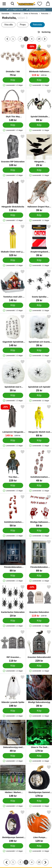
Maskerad (17, 14)
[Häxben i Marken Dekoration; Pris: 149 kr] (13, 781)
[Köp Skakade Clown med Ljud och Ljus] (13, 260)
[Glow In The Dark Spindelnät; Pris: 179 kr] (39, 736)
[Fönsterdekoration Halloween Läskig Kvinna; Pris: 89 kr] (13, 556)
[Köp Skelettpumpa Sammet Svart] (39, 801)
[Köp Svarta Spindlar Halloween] (39, 305)
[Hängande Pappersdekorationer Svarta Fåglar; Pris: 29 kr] (39, 150)
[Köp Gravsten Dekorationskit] (39, 666)
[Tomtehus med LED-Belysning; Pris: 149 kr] (13, 286)
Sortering (44, 32)
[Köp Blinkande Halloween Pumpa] (39, 80)
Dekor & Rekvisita (31, 14)
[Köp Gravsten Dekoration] (39, 621)
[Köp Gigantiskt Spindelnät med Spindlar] (13, 350)
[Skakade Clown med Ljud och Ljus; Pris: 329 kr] (13, 241)
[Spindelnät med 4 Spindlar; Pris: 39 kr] (13, 376)
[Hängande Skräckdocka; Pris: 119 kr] (13, 196)
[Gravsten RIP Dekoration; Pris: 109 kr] (13, 150)
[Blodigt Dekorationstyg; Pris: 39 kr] (39, 691)
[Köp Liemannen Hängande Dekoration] (13, 440)
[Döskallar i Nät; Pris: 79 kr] (13, 60)
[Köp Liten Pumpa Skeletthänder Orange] (39, 846)
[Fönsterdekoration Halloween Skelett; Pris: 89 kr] (39, 556)
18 (40, 40)
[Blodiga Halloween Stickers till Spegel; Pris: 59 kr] (39, 511)
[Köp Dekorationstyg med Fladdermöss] (13, 756)
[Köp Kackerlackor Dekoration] (13, 621)
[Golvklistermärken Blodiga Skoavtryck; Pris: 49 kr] (39, 466)
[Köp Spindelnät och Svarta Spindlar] (39, 350)
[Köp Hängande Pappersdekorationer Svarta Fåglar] (39, 170)
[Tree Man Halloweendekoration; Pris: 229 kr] (13, 466)
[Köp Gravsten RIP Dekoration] (13, 170)
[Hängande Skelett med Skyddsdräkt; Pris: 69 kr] (39, 421)
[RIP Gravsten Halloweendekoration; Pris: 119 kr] (13, 646)
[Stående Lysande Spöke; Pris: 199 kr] (13, 691)
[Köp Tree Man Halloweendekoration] (13, 485)
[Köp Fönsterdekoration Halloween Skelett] (39, 576)
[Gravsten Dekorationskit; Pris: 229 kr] (39, 646)
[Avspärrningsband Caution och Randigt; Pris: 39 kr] (39, 241)
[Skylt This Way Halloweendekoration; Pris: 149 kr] (13, 105)
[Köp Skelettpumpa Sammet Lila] (13, 846)
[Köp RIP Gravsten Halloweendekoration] (13, 666)
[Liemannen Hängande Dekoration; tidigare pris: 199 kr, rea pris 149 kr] (13, 421)
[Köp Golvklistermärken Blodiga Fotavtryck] (13, 530)
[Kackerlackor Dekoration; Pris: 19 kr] (13, 601)
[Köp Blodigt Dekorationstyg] (39, 711)
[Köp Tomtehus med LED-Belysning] (13, 305)
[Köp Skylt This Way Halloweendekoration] (13, 125)
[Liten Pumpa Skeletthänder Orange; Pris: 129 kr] (39, 826)
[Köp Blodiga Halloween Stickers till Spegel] (39, 530)
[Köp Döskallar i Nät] (13, 80)
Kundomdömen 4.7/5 (37, 9)
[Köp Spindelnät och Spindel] (39, 395)
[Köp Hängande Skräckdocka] (13, 215)
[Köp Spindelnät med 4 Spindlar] (13, 395)
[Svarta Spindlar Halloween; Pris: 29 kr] (39, 286)
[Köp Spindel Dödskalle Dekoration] (39, 125)
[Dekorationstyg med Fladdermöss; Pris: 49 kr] (13, 736)
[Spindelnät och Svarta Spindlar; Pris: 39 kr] (39, 331)
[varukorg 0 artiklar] (48, 4)
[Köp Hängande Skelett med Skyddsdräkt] (39, 440)
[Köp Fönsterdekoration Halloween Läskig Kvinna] (13, 576)
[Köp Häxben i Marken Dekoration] (13, 801)
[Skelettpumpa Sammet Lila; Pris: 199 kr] (13, 826)
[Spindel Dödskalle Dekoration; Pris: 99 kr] (39, 105)
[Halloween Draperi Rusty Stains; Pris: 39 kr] (39, 196)
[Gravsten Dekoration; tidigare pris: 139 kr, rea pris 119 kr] (39, 601)
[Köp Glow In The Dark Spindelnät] (39, 756)
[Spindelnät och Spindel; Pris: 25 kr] (39, 376)
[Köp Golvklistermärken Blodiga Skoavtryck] (39, 485)
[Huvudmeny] (4, 4)
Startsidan (5, 14)
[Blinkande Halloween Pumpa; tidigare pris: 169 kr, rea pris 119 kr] (39, 60)
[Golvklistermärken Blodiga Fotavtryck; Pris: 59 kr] (13, 511)
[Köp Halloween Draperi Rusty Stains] (39, 215)
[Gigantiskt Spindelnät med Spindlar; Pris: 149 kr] (13, 331)
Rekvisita (45, 14)
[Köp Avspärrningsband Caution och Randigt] (39, 260)
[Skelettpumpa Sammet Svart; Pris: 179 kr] (39, 781)
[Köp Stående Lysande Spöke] (13, 711)
